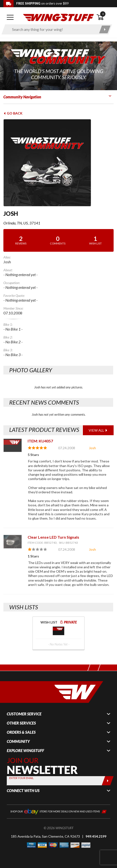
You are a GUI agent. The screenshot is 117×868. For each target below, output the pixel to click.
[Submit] (108, 781)
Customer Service (24, 714)
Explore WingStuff (25, 751)
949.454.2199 (96, 836)
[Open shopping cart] (105, 17)
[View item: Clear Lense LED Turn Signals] (13, 542)
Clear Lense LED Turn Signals (53, 537)
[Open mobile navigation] (10, 17)
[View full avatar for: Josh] (58, 163)
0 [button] (103, 14)
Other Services (21, 723)
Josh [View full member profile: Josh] (92, 448)
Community (18, 741)
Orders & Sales (21, 732)
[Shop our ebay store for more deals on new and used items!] (58, 811)
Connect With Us (23, 791)
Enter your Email (21, 778)
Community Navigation (22, 97)
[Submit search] (105, 29)
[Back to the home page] (58, 17)
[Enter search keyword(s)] (53, 29)
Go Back (13, 113)
